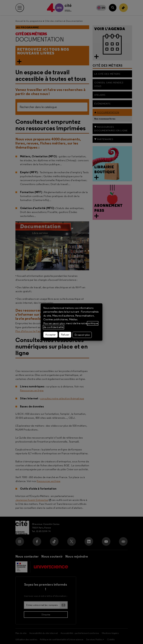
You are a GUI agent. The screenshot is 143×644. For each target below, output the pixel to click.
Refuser (65, 335)
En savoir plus (82, 335)
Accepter (50, 335)
